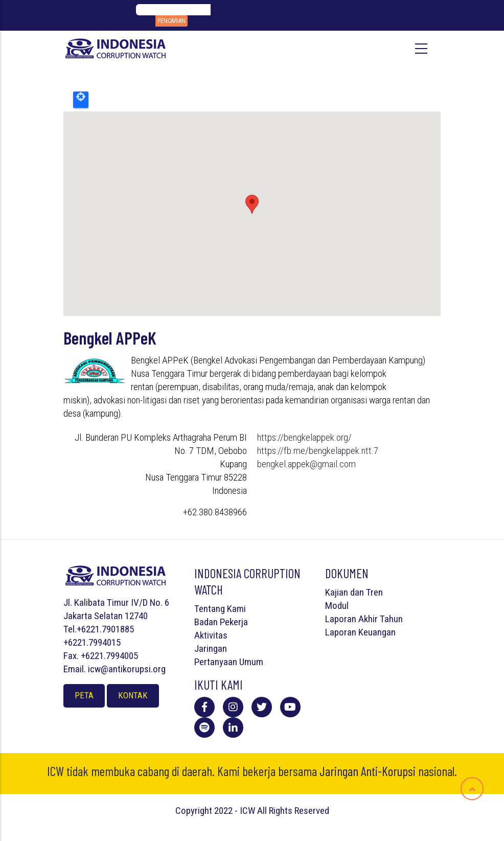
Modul (337, 606)
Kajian (337, 592)
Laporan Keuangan (360, 632)
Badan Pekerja (221, 622)
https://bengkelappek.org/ (304, 437)
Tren (374, 592)
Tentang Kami (220, 609)
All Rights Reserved (293, 811)
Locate (81, 100)
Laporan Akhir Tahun (364, 619)
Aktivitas (211, 635)
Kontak (133, 695)
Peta (84, 695)
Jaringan (211, 649)
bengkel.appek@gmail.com (306, 464)
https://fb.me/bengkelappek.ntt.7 (318, 451)
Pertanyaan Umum (229, 662)
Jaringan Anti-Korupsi (368, 771)
